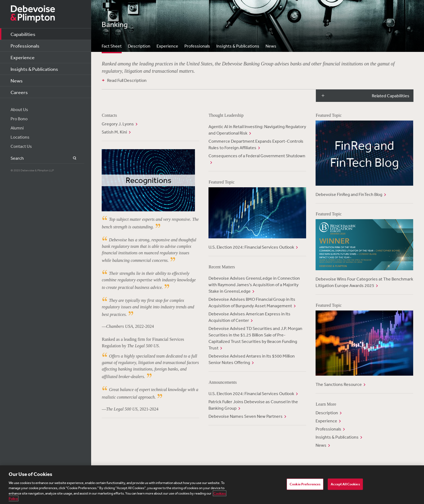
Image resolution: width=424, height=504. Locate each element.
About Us (19, 109)
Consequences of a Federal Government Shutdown (257, 156)
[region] (212, 485)
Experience (23, 57)
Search (72, 158)
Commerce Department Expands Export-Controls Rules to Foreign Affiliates (256, 144)
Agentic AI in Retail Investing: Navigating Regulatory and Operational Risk (257, 130)
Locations (20, 137)
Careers (19, 92)
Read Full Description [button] (127, 80)
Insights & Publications (34, 69)
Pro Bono (19, 119)
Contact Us (21, 146)
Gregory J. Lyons (118, 124)
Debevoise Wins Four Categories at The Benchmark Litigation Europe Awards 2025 (364, 282)
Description (139, 46)
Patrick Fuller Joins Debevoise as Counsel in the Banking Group (253, 405)
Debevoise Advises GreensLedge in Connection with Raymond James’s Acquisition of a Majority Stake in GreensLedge (254, 285)
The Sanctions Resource (339, 384)
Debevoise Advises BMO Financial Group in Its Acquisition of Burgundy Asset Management (252, 302)
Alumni (17, 128)
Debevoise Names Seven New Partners (246, 416)
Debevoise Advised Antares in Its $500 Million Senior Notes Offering (252, 359)
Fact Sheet (112, 46)
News (17, 81)
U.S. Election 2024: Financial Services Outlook (251, 247)
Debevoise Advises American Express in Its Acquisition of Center (249, 317)
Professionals (25, 46)
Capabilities (23, 34)
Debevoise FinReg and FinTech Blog (349, 194)
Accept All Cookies (345, 484)
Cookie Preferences (305, 484)
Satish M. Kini (114, 132)
